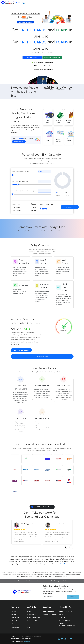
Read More (63, 564)
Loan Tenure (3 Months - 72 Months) (23, 191)
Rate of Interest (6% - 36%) (20, 181)
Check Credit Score (21, 350)
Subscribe (73, 597)
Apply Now (70, 207)
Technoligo (27, 641)
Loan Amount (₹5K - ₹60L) (21, 172)
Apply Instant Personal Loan (52, 58)
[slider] (12, 175)
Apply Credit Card (32, 58)
